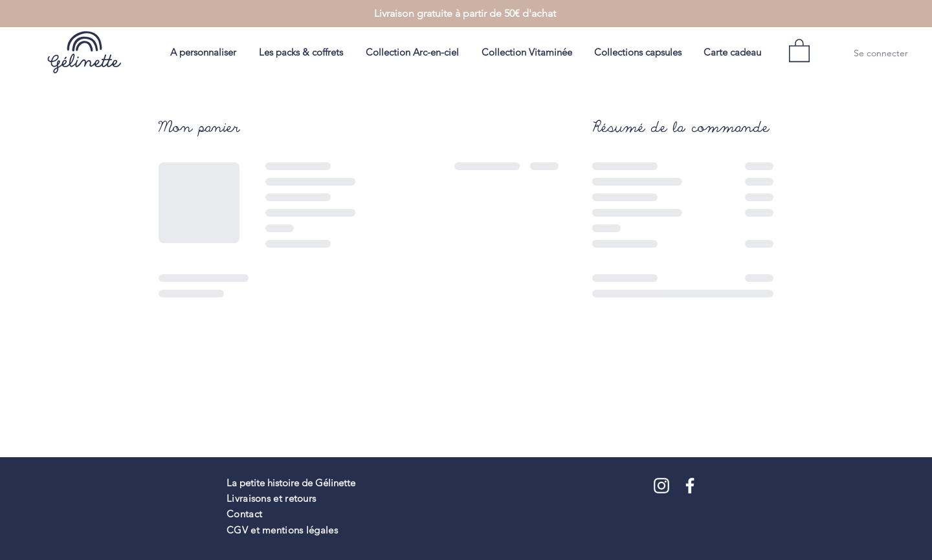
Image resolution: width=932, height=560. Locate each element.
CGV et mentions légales (282, 530)
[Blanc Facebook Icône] (690, 486)
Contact (244, 514)
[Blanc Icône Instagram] (661, 486)
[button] (799, 50)
